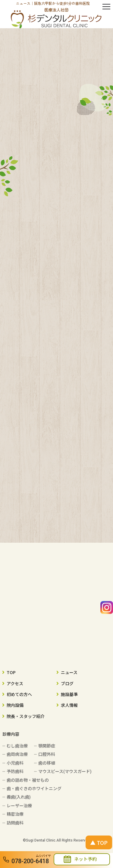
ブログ (67, 683)
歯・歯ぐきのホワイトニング (34, 788)
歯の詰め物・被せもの (28, 780)
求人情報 (69, 705)
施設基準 (69, 694)
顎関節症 (47, 746)
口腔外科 (47, 754)
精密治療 (15, 814)
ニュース (69, 672)
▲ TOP (99, 842)
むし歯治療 (17, 746)
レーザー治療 (19, 805)
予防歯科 (15, 771)
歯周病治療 (17, 754)
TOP (11, 672)
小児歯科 (15, 763)
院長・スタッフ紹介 (26, 716)
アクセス (15, 683)
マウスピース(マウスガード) (65, 771)
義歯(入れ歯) (19, 797)
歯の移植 (47, 763)
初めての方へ (19, 694)
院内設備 (15, 705)
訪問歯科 (15, 823)
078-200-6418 (30, 861)
